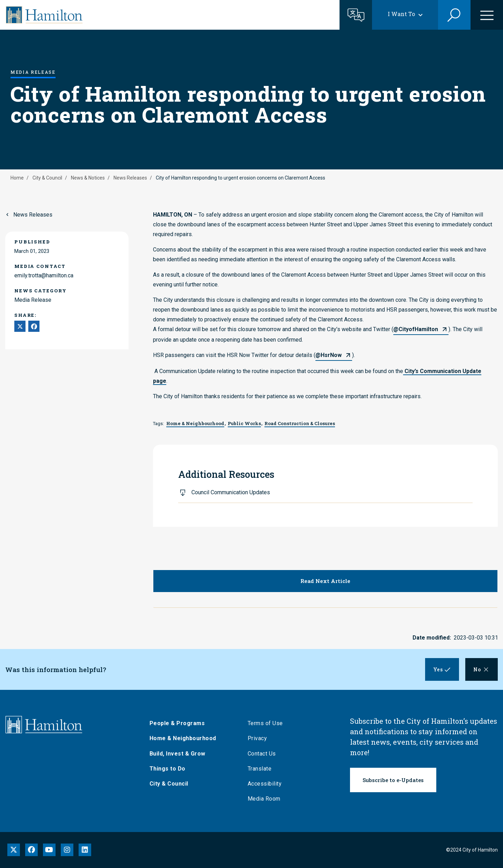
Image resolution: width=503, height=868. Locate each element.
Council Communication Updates (231, 492)
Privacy (258, 738)
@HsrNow (329, 355)
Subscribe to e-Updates (393, 780)
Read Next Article (325, 581)
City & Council (47, 178)
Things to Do (168, 769)
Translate (260, 769)
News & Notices (88, 178)
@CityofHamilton (416, 329)
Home (17, 178)
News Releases (130, 178)
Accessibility (265, 784)
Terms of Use (266, 723)
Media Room (265, 799)
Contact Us (263, 754)
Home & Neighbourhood (184, 738)
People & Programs (178, 723)
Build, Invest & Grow (178, 754)
